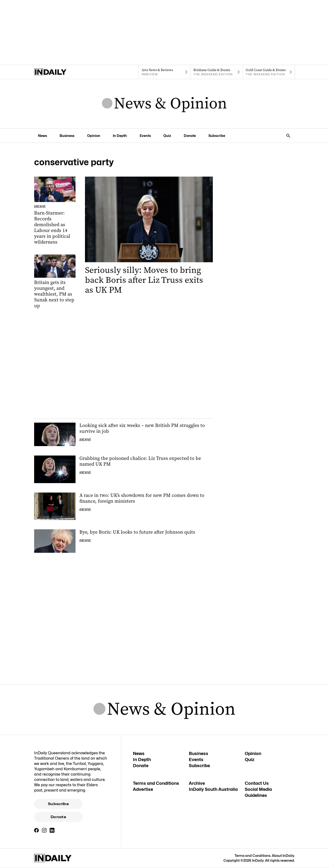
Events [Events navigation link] (145, 136)
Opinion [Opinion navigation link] (94, 136)
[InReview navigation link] (164, 72)
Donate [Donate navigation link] (190, 136)
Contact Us (257, 783)
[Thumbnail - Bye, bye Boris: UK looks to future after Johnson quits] (123, 541)
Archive (197, 783)
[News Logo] (164, 104)
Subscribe (58, 804)
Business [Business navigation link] (67, 136)
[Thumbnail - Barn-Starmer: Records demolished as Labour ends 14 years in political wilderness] (55, 211)
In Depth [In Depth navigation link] (120, 136)
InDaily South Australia (213, 789)
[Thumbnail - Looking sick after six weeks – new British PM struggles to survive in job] (123, 434)
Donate (58, 817)
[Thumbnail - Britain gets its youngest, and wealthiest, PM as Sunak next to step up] (55, 282)
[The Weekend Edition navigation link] (217, 72)
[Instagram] (44, 830)
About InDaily (283, 856)
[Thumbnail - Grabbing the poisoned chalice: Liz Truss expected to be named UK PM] (123, 469)
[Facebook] (37, 830)
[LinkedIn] (52, 830)
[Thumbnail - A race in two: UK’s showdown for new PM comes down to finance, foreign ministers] (123, 506)
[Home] (60, 72)
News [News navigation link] (42, 136)
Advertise (143, 789)
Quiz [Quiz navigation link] (167, 136)
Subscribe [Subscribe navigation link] (217, 136)
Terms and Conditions (156, 783)
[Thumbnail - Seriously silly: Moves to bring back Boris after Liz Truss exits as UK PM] (149, 236)
